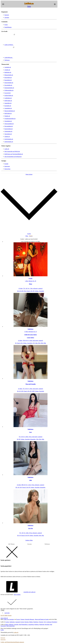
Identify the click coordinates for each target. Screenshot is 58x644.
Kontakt (6, 164)
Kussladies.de (8, 106)
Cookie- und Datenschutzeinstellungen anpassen (12, 642)
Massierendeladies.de (10, 111)
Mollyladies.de (8, 113)
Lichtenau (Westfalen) (52, 622)
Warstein (41, 622)
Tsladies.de (7, 137)
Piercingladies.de (9, 126)
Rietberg (37, 624)
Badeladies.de (8, 72)
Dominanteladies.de (9, 88)
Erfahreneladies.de (9, 90)
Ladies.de (7, 149)
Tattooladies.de (8, 134)
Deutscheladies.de (9, 83)
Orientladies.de (8, 121)
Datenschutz (7, 169)
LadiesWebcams (20, 58)
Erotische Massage (30, 619)
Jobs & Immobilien (13, 157)
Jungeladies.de (8, 103)
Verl (45, 622)
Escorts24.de (7, 93)
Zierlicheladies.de (9, 139)
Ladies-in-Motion (20, 45)
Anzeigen (7, 17)
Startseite (7, 15)
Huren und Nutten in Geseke (42, 619)
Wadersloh (42, 624)
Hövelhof (47, 624)
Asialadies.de (8, 67)
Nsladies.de (7, 116)
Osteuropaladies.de (9, 124)
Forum (6, 25)
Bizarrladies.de (8, 78)
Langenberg (31, 624)
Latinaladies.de (8, 108)
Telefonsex (7, 60)
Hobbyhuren (14, 154)
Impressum (7, 166)
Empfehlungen (8, 27)
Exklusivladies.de (9, 95)
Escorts (18, 619)
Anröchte (16, 624)
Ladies (2, 630)
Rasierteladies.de (8, 129)
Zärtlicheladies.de (9, 142)
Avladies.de (7, 70)
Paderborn (36, 622)
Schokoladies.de (8, 131)
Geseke (7, 622)
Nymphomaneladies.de (10, 119)
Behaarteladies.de (9, 75)
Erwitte (22, 622)
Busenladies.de (8, 80)
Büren (7, 624)
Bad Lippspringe (11, 626)
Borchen (27, 622)
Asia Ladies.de (4, 618)
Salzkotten (12, 622)
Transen (22, 619)
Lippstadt (18, 622)
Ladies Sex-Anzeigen (9, 619)
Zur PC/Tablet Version (6, 615)
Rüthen (31, 622)
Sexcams (29, 544)
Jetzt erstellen (17, 595)
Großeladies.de (8, 98)
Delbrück (11, 624)
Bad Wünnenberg (23, 624)
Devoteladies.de (8, 85)
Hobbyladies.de (8, 101)
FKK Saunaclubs (12, 151)
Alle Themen (11, 544)
